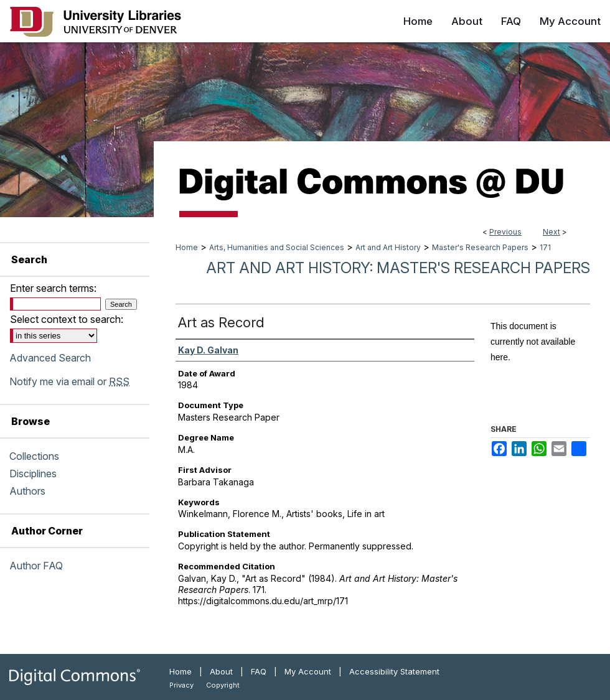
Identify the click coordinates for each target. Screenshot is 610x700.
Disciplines (33, 474)
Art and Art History (388, 247)
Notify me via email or (69, 381)
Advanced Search (50, 358)
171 (545, 247)
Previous (505, 232)
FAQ (259, 671)
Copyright (223, 685)
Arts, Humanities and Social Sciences (277, 247)
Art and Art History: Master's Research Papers (398, 268)
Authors (27, 491)
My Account (308, 671)
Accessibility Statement (394, 671)
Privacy (181, 685)
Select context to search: (67, 319)
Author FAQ (36, 566)
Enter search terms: (53, 288)
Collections (34, 456)
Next (551, 232)
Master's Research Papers (480, 247)
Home (187, 247)
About (221, 671)
